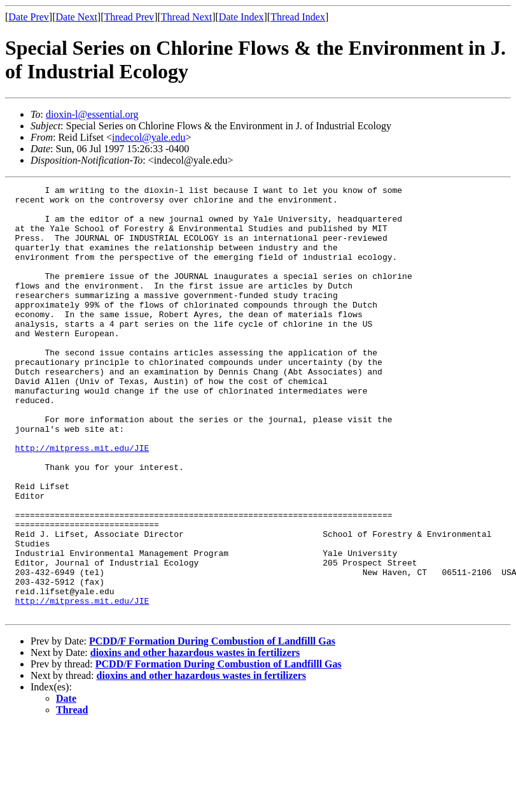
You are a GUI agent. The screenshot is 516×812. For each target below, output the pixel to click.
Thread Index (298, 17)
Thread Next (186, 17)
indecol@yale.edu (149, 137)
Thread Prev (129, 17)
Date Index (241, 17)
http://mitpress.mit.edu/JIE (82, 501)
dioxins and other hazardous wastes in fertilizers (195, 738)
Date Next (77, 17)
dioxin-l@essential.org (92, 114)
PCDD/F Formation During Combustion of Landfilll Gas (212, 727)
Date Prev (29, 17)
